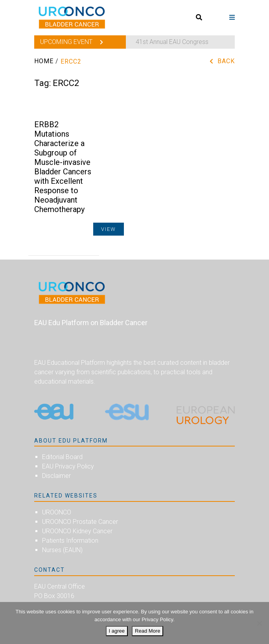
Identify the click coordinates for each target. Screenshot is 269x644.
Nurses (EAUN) (62, 550)
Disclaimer (56, 476)
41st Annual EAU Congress (172, 42)
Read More (147, 631)
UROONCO (57, 512)
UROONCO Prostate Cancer (80, 522)
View (109, 229)
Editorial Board (62, 457)
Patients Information (70, 541)
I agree (117, 631)
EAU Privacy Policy (68, 466)
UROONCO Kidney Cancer (77, 531)
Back (226, 61)
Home (44, 61)
